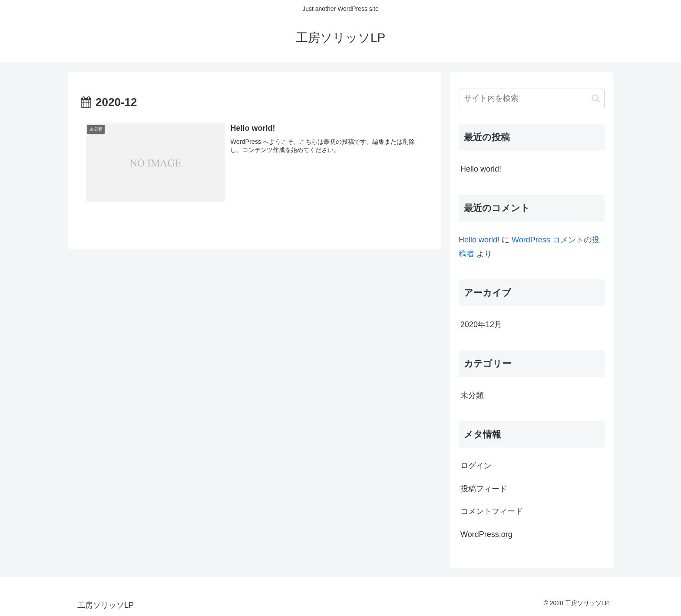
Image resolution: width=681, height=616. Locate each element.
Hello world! (481, 169)
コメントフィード (492, 511)
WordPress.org (486, 534)
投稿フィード (484, 489)
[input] (532, 98)
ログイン (476, 466)
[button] (596, 98)
